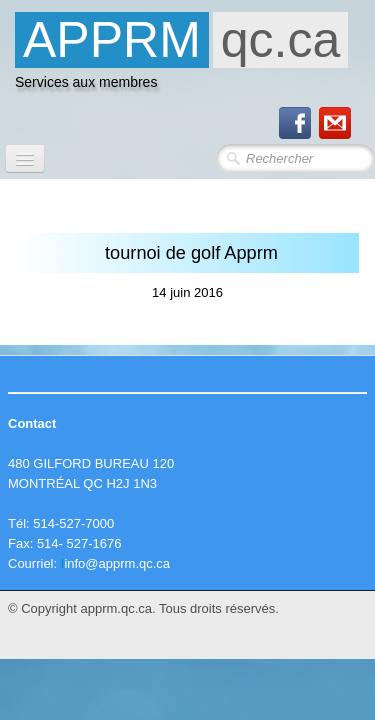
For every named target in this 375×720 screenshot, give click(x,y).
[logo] (181, 56)
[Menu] (25, 158)
